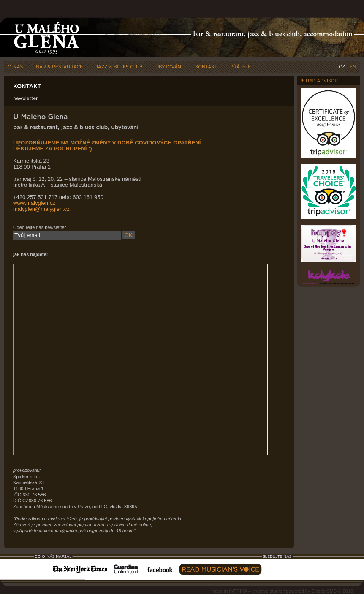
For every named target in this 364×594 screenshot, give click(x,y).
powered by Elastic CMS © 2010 (319, 591)
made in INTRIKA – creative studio (247, 591)
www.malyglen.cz (34, 203)
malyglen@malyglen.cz (41, 209)
